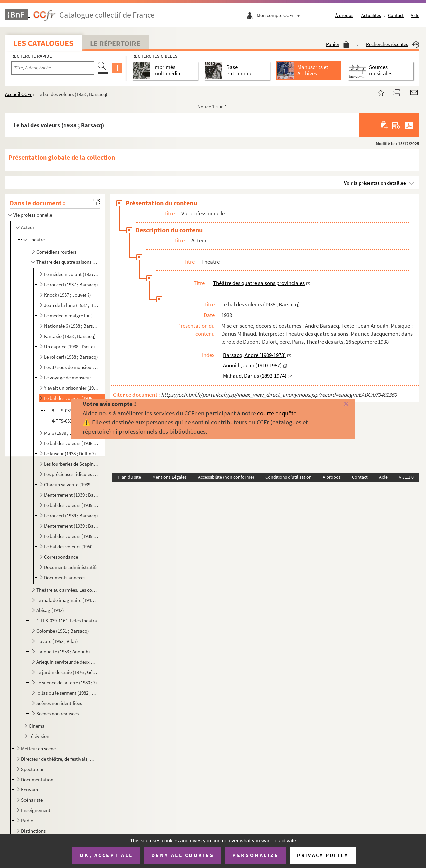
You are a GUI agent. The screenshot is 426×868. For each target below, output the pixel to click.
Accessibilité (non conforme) (226, 477)
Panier (338, 44)
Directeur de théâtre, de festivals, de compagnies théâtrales (58, 759)
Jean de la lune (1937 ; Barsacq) (71, 305)
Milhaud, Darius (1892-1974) (255, 376)
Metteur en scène (38, 748)
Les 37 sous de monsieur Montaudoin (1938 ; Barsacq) (71, 367)
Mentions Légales (170, 477)
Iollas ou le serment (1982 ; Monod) (67, 693)
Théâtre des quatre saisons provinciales (67, 262)
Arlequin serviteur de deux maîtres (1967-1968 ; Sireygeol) (67, 662)
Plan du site (129, 477)
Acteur (28, 227)
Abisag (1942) (50, 610)
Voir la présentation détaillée (375, 183)
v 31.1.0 (406, 477)
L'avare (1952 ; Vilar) (57, 641)
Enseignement (36, 810)
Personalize (255, 855)
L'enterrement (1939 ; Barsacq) (71, 495)
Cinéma (37, 726)
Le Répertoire (115, 43)
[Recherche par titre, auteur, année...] (53, 68)
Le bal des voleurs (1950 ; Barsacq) (71, 546)
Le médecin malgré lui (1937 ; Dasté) (71, 316)
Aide (415, 15)
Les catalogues (43, 43)
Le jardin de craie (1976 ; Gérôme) (67, 672)
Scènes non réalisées (57, 713)
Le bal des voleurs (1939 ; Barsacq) (71, 505)
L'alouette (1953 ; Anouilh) (63, 652)
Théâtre (37, 239)
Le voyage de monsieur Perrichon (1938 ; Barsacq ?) (71, 377)
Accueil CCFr (18, 94)
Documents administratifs (71, 567)
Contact (396, 15)
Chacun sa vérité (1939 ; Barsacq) (71, 485)
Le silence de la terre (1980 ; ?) (67, 683)
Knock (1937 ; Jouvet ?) (67, 295)
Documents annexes (65, 577)
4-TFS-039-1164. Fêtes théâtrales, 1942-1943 (70, 621)
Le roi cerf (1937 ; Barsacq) (71, 285)
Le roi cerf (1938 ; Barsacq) (71, 357)
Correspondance (61, 557)
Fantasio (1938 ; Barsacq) (70, 336)
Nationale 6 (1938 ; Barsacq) (71, 326)
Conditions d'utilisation (288, 477)
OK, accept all (106, 855)
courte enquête (277, 413)
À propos (344, 15)
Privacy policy (323, 855)
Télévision (39, 736)
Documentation (37, 779)
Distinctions (33, 831)
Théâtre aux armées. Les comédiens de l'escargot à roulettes (67, 590)
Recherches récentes (393, 44)
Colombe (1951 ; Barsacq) (63, 631)
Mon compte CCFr (280, 15)
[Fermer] (337, 404)
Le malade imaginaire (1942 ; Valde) (67, 600)
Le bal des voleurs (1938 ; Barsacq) (71, 398)
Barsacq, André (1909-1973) (254, 355)
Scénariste (32, 800)
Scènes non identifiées (59, 703)
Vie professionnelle (33, 215)
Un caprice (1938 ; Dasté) (69, 347)
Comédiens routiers (56, 252)
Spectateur (32, 769)
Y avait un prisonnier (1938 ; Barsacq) (71, 388)
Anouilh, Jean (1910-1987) (252, 365)
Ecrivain (29, 790)
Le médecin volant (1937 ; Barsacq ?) (71, 274)
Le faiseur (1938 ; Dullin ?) (70, 454)
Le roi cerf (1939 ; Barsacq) (71, 516)
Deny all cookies (183, 855)
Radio (27, 821)
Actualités (371, 15)
